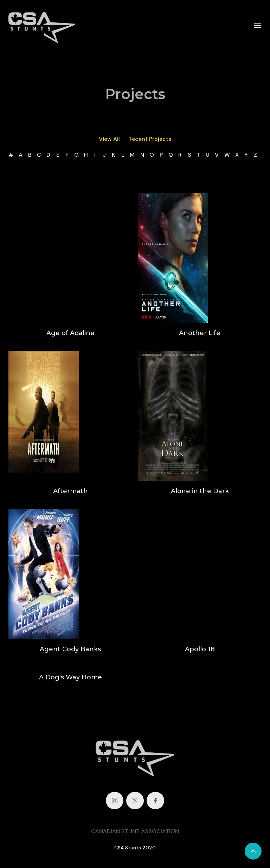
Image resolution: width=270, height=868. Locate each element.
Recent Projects (150, 139)
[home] (42, 25)
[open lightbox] (173, 258)
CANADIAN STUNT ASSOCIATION (135, 831)
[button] (257, 25)
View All (109, 139)
